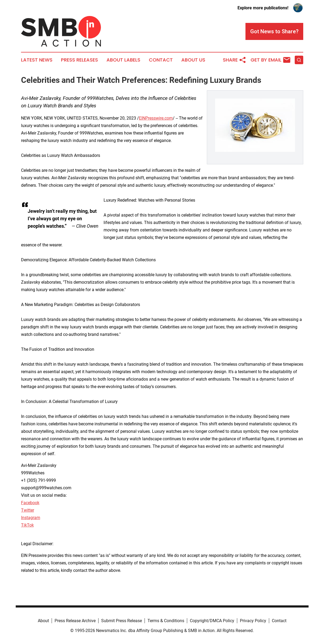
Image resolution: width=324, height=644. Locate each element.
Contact (161, 60)
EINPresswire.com (156, 118)
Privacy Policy (253, 621)
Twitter (28, 510)
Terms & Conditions (166, 621)
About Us (193, 60)
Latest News (37, 60)
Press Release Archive (75, 621)
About (43, 621)
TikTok (27, 525)
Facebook (30, 503)
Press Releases (79, 60)
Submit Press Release (122, 621)
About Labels (123, 60)
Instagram (31, 518)
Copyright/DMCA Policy (212, 621)
